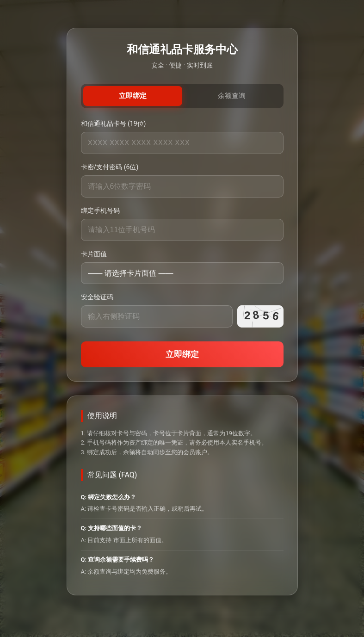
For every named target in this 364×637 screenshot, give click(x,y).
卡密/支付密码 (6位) (110, 167)
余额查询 (232, 96)
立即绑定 (133, 96)
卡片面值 (94, 254)
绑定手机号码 (100, 210)
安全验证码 (97, 297)
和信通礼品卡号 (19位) (114, 124)
